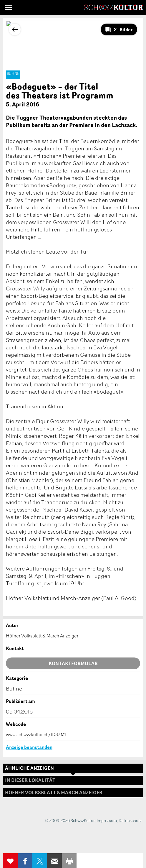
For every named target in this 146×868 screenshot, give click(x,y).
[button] (9, 7)
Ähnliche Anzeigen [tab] (29, 768)
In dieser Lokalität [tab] (30, 780)
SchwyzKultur (114, 7)
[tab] (73, 793)
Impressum (107, 820)
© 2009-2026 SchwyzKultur (70, 820)
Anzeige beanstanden (29, 747)
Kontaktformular (73, 663)
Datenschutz (130, 820)
